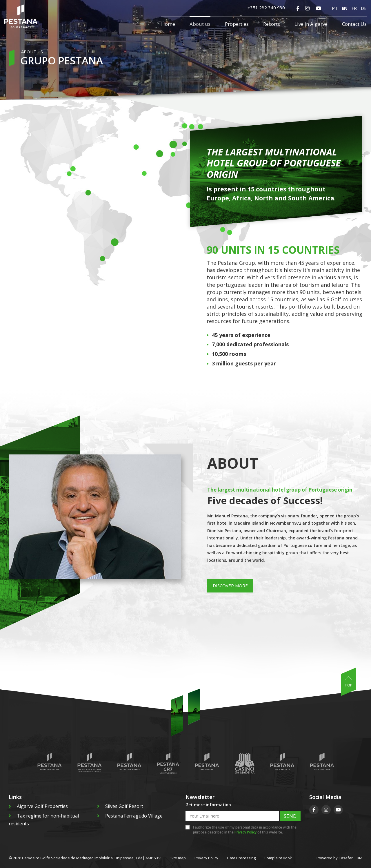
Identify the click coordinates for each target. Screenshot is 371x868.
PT (335, 8)
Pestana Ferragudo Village (130, 816)
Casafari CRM (350, 858)
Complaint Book (278, 858)
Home (168, 24)
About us (200, 24)
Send (290, 816)
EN (345, 8)
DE (364, 8)
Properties (237, 24)
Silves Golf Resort (120, 806)
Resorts (272, 24)
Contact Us (354, 24)
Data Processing (241, 858)
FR (354, 8)
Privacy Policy (245, 832)
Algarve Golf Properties (38, 806)
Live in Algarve (311, 24)
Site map (178, 858)
